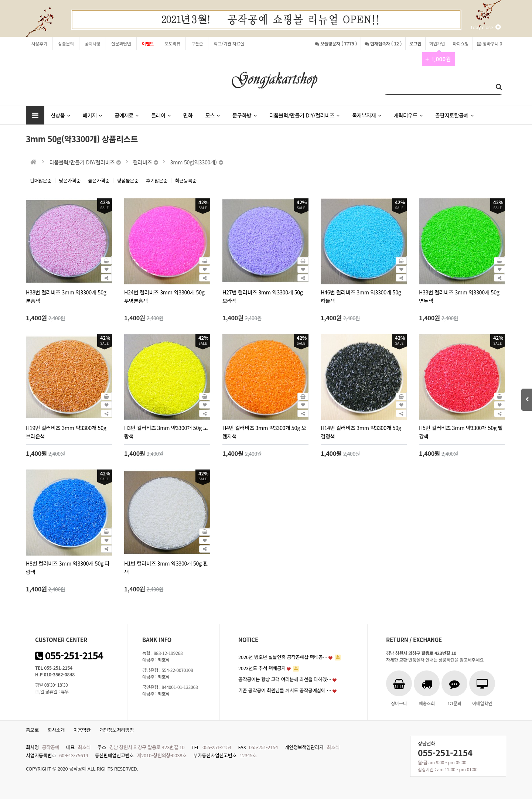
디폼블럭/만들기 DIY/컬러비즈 (304, 115)
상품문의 (66, 43)
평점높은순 (128, 180)
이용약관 (82, 730)
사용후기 (39, 43)
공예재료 (127, 115)
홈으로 (32, 730)
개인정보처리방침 (117, 730)
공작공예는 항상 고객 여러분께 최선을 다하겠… (285, 679)
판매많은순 (41, 180)
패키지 (92, 115)
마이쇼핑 (461, 43)
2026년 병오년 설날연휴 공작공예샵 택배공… (283, 657)
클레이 (161, 115)
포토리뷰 (172, 43)
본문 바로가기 (0, 0)
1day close (485, 27)
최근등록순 (186, 180)
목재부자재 (366, 115)
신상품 (60, 115)
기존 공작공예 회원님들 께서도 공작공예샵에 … (285, 690)
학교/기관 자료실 (229, 43)
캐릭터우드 (408, 115)
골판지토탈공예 (454, 115)
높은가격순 (99, 180)
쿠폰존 (197, 43)
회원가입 (437, 45)
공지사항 (93, 43)
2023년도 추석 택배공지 (262, 668)
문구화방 (244, 115)
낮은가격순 (70, 180)
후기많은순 (157, 180)
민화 (188, 115)
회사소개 (56, 730)
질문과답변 (121, 43)
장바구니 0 (489, 43)
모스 (212, 115)
